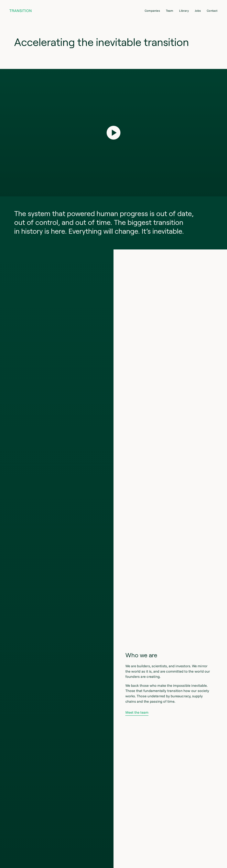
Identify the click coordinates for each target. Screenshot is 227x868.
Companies (152, 11)
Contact (212, 11)
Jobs (198, 11)
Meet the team (137, 712)
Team (170, 11)
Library (184, 11)
